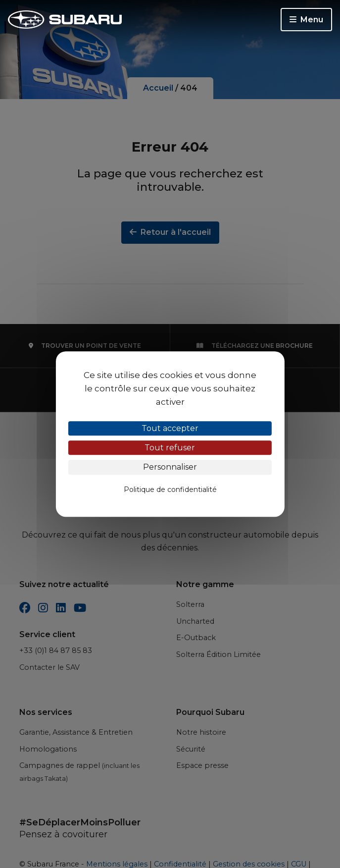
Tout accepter (170, 428)
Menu (306, 20)
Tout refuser (170, 448)
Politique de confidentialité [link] (170, 489)
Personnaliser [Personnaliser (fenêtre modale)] (170, 467)
